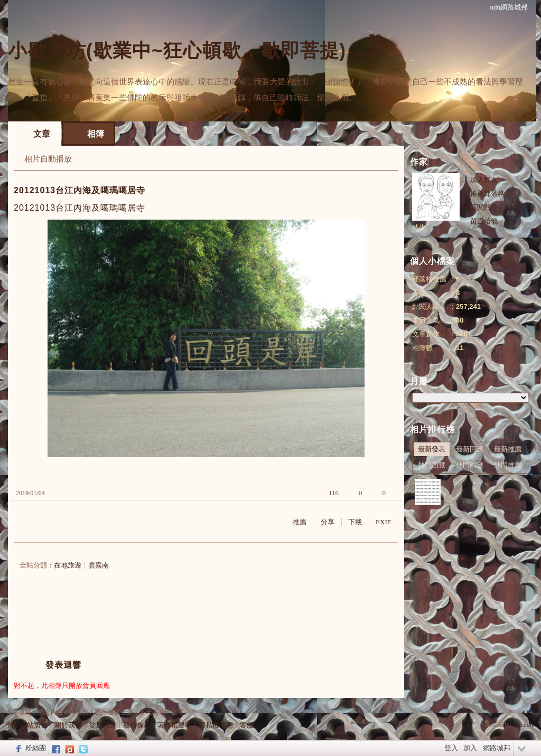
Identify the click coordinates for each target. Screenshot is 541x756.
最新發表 (432, 449)
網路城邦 (497, 748)
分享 (328, 522)
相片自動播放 (48, 159)
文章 (42, 134)
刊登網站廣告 (27, 725)
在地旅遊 (68, 565)
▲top (528, 712)
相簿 (96, 134)
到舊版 (372, 55)
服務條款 (137, 725)
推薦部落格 (487, 193)
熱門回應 (470, 465)
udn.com (524, 725)
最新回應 (470, 449)
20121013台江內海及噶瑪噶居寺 (80, 190)
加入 (470, 748)
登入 (451, 748)
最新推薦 (508, 449)
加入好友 (484, 180)
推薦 (300, 522)
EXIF (383, 522)
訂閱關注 (484, 207)
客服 (247, 725)
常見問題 (102, 725)
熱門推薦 (508, 465)
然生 (419, 227)
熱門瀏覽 (432, 465)
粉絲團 (36, 748)
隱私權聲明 (216, 725)
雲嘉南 (99, 565)
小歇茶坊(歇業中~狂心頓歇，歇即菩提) (177, 50)
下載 (355, 522)
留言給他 (484, 221)
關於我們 (68, 725)
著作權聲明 (175, 725)
